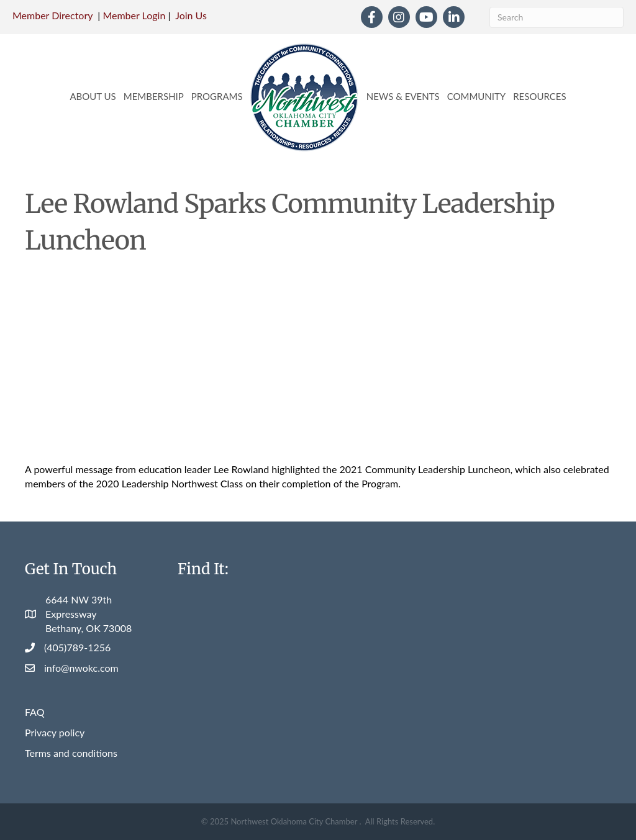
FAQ (34, 712)
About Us (93, 96)
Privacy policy (55, 732)
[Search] (556, 17)
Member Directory (52, 15)
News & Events (403, 96)
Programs (217, 96)
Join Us (191, 15)
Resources (539, 96)
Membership (154, 96)
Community (477, 96)
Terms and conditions (71, 753)
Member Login (134, 15)
